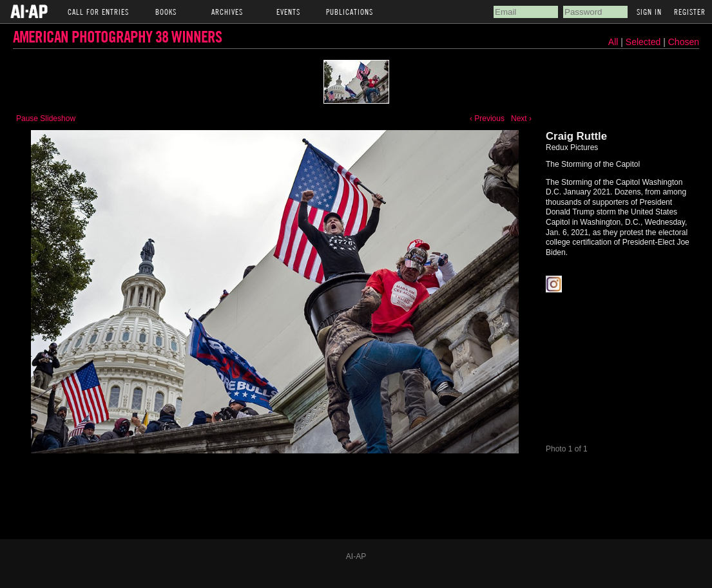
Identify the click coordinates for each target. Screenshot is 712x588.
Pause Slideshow (46, 119)
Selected (644, 42)
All (613, 42)
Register (690, 12)
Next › (521, 119)
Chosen (684, 42)
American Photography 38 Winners (117, 36)
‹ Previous (487, 119)
